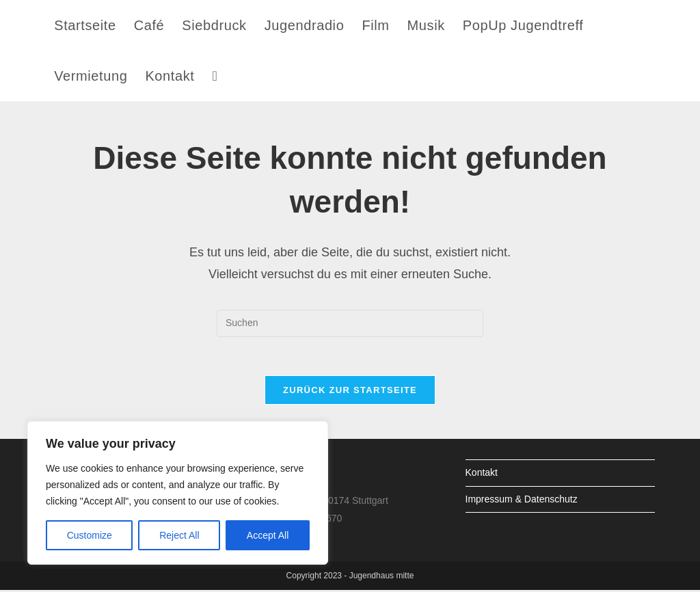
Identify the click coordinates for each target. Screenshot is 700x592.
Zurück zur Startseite (350, 393)
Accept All (268, 535)
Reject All (179, 535)
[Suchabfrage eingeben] (350, 323)
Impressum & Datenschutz (522, 501)
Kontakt (482, 475)
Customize (90, 535)
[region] (178, 493)
